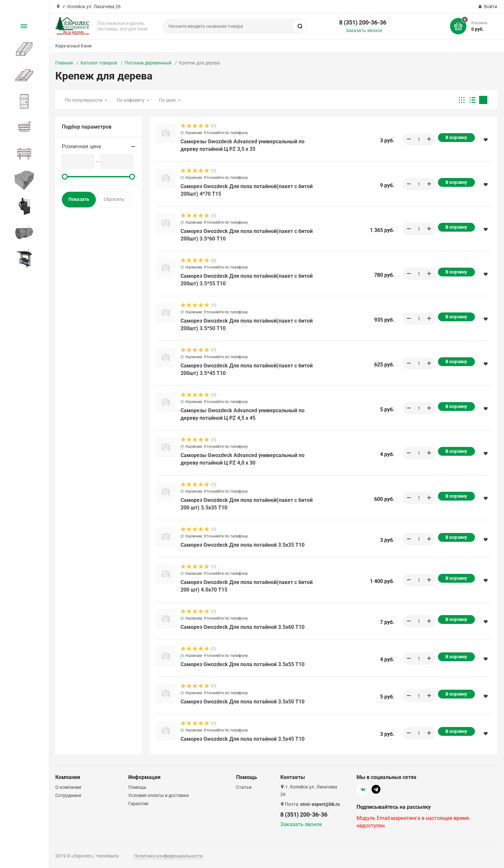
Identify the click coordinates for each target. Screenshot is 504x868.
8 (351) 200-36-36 (363, 22)
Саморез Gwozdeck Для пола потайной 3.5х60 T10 (243, 627)
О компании (68, 787)
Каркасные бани (73, 46)
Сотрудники (68, 795)
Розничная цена (81, 146)
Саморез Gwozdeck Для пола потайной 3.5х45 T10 (243, 739)
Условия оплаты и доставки (158, 795)
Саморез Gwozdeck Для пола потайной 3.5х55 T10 (243, 664)
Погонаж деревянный (148, 63)
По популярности (84, 100)
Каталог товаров (99, 63)
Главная (64, 63)
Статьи (244, 787)
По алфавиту (131, 100)
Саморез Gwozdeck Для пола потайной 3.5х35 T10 (243, 545)
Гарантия (138, 804)
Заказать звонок (364, 30)
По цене (167, 100)
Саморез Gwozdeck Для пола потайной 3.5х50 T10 (243, 702)
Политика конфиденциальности (168, 856)
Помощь (137, 787)
